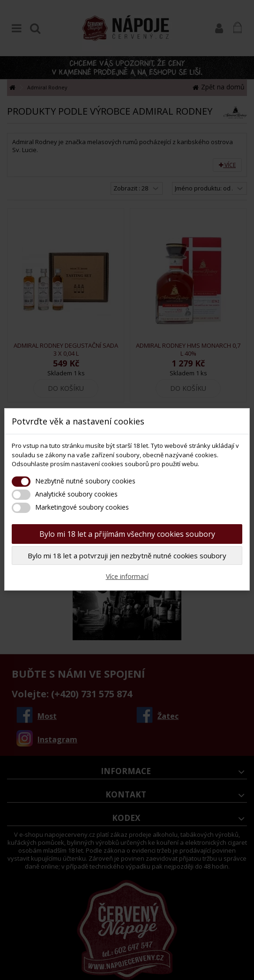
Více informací (127, 576)
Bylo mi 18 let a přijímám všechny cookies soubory (127, 534)
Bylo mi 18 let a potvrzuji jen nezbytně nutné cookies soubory (127, 556)
